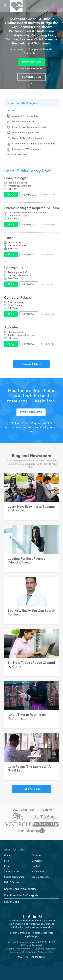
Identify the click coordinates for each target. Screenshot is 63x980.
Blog (7, 861)
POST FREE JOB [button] (32, 62)
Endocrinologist (16, 178)
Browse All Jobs (32, 364)
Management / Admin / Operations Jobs (34, 144)
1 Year (8, 238)
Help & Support (12, 882)
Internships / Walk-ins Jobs (27, 149)
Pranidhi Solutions (17, 183)
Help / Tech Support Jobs (26, 133)
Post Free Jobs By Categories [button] (22, 895)
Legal (7, 866)
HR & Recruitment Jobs (25, 121)
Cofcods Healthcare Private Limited (27, 213)
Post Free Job (13, 871)
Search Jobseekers (41, 877)
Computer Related (18, 297)
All (14, 110)
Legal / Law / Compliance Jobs (29, 127)
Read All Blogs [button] (32, 789)
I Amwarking (14, 267)
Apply (11, 195)
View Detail (29, 195)
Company (37, 861)
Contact (36, 866)
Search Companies (14, 877)
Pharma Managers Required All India (32, 208)
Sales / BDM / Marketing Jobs (28, 138)
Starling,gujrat (15, 332)
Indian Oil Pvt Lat (17, 242)
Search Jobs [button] (12, 902)
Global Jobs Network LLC (38, 952)
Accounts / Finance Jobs (25, 116)
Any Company (15, 302)
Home (7, 855)
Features (36, 855)
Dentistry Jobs (20, 155)
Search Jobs (32, 77)
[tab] (32, 850)
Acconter (11, 327)
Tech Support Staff (18, 272)
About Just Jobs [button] (14, 849)
